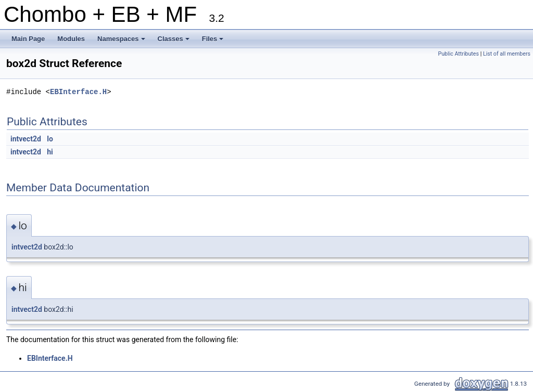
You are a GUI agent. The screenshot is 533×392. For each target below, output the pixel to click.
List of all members (507, 54)
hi (50, 152)
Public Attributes (458, 54)
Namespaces (122, 42)
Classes (174, 42)
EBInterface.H (78, 92)
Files (214, 42)
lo (50, 139)
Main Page (28, 39)
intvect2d (26, 139)
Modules (71, 39)
